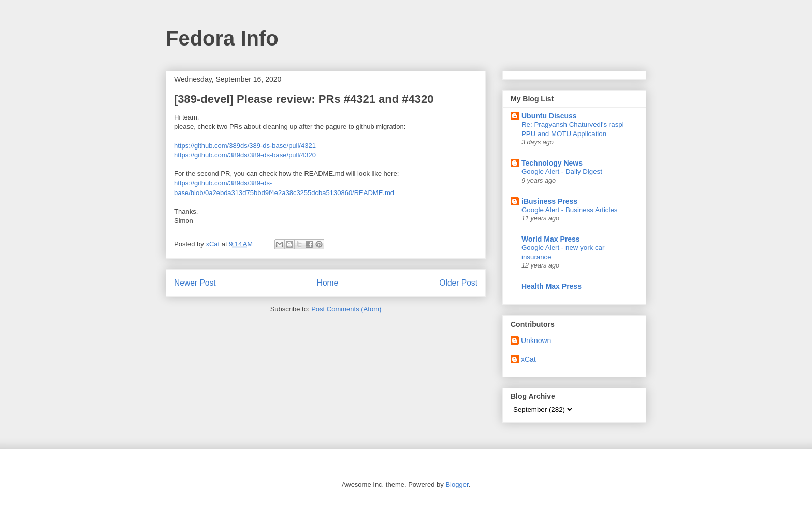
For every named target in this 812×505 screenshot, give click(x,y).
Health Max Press (552, 286)
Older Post (458, 283)
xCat (528, 359)
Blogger (457, 485)
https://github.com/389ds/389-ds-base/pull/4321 (245, 146)
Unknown (536, 340)
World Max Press (551, 239)
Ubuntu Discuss (549, 116)
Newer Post (195, 283)
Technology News (552, 163)
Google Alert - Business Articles (570, 210)
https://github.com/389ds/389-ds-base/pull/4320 (245, 155)
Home (328, 283)
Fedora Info (222, 38)
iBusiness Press (549, 201)
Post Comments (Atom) (346, 309)
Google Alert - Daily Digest (562, 172)
